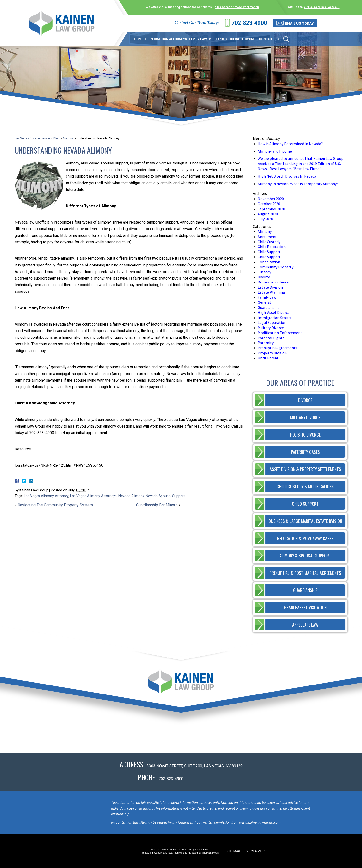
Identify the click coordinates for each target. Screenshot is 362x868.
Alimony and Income (275, 151)
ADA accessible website (322, 7)
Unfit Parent (268, 358)
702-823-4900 (249, 23)
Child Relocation (272, 247)
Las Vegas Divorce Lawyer (32, 138)
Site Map (233, 851)
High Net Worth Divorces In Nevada (287, 176)
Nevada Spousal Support (165, 496)
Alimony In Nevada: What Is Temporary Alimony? (298, 184)
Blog (56, 138)
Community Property (276, 267)
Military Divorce (271, 328)
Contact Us (269, 39)
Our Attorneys (174, 39)
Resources (218, 39)
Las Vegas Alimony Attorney (46, 496)
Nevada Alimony (131, 496)
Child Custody (269, 242)
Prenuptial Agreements (277, 348)
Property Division (272, 353)
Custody (264, 272)
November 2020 (271, 199)
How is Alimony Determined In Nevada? (290, 144)
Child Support (269, 252)
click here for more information (237, 7)
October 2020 (269, 204)
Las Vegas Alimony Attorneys (93, 496)
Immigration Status (274, 318)
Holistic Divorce (243, 39)
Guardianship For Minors (157, 505)
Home (139, 39)
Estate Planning (271, 292)
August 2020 (268, 214)
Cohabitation (269, 262)
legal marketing (176, 853)
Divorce (264, 277)
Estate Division (270, 287)
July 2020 (265, 219)
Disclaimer (255, 851)
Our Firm (152, 39)
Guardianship (269, 307)
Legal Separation (272, 322)
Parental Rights (271, 338)
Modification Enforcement (280, 333)
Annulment (267, 237)
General (264, 302)
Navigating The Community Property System (55, 505)
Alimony (68, 138)
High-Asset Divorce (274, 312)
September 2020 (271, 209)
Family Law (198, 39)
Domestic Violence (273, 282)
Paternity (266, 343)
